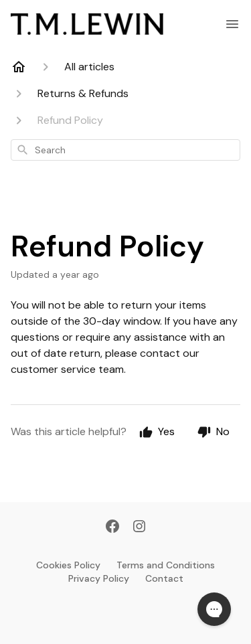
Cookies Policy (68, 565)
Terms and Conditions (166, 565)
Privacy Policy (99, 578)
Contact (164, 578)
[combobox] (125, 150)
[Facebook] (112, 528)
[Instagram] (139, 528)
